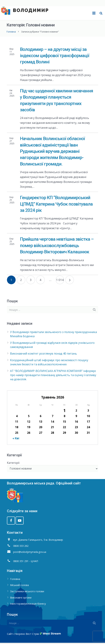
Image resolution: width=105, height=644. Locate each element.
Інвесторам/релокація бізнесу (28, 605)
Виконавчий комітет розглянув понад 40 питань (43, 355)
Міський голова (19, 586)
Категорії (13, 464)
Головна (12, 33)
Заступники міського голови (27, 593)
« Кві (16, 439)
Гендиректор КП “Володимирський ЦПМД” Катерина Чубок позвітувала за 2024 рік (56, 205)
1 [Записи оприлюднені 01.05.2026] (64, 412)
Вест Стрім (32, 635)
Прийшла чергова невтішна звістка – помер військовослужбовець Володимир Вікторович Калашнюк (57, 247)
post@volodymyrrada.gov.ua (30, 553)
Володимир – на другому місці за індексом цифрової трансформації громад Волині (55, 57)
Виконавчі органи (21, 599)
